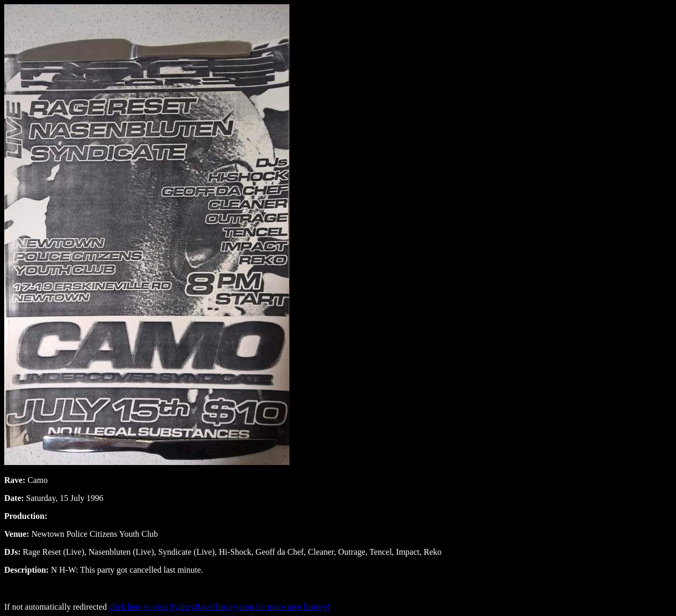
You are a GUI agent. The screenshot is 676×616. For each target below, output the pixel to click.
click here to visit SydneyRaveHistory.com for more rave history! (219, 607)
